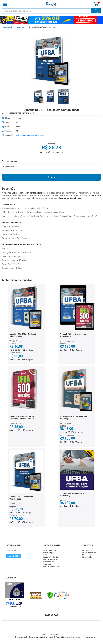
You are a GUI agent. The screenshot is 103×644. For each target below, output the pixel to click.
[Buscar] (96, 11)
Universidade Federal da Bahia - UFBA (30, 135)
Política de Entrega (50, 559)
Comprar (51, 177)
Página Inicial (7, 27)
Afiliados (14, 556)
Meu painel (86, 550)
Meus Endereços (88, 555)
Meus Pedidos (87, 557)
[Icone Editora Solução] (51, 4)
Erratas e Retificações (51, 557)
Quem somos (11, 550)
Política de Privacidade (51, 566)
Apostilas (20, 27)
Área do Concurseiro (51, 550)
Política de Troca (49, 562)
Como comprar (49, 553)
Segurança (47, 564)
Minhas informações (90, 553)
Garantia (46, 555)
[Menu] (5, 4)
